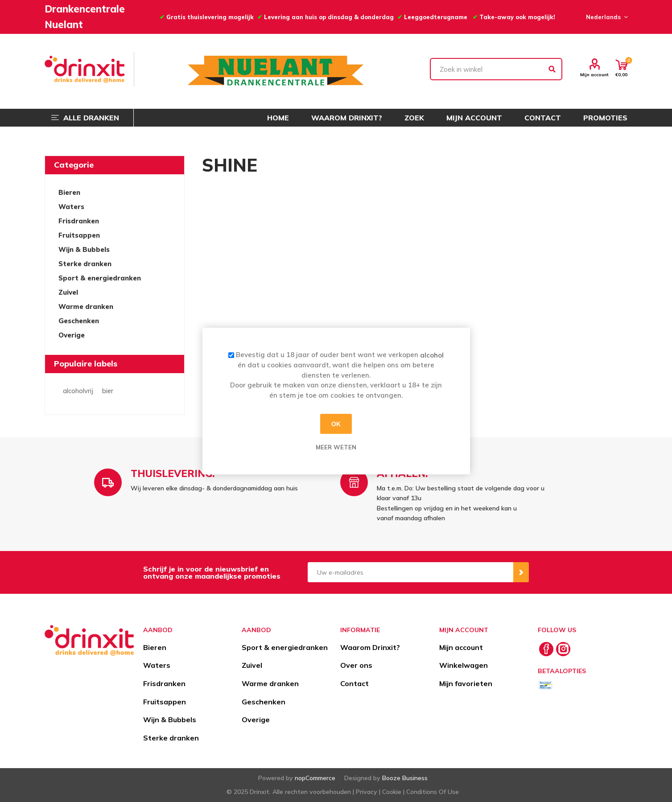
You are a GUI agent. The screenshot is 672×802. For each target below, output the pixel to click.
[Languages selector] (606, 17)
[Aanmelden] (410, 572)
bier (108, 391)
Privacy (367, 792)
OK (336, 424)
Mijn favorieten (466, 683)
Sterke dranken (85, 264)
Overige (72, 335)
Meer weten (336, 447)
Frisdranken (79, 221)
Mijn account (594, 74)
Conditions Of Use (433, 792)
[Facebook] (546, 649)
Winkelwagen (464, 665)
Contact (355, 683)
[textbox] (496, 69)
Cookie (392, 792)
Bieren (69, 192)
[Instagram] (563, 649)
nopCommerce (315, 778)
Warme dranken (86, 306)
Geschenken (79, 321)
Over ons (356, 665)
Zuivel (68, 292)
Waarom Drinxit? (370, 647)
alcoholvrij (78, 391)
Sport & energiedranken (100, 278)
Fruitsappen (79, 235)
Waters (71, 207)
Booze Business (405, 778)
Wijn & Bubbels (84, 249)
